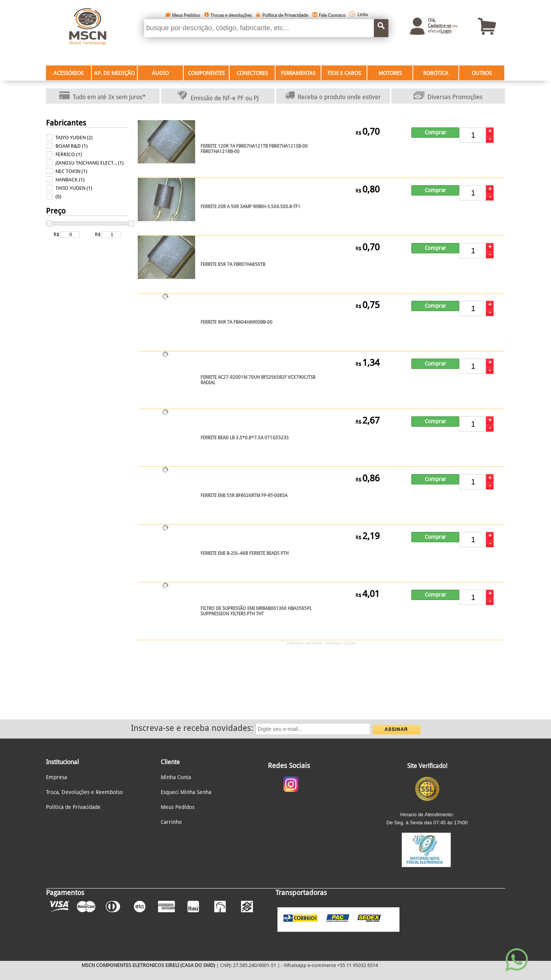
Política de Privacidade (285, 15)
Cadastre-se (439, 26)
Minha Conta (176, 777)
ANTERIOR (314, 643)
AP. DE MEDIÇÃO (114, 73)
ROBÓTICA (436, 73)
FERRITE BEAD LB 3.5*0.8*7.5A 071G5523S (245, 438)
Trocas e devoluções (231, 15)
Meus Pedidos (186, 15)
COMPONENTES (206, 73)
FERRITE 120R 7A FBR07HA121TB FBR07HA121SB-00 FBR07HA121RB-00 (254, 149)
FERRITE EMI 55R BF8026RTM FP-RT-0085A (244, 496)
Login (446, 31)
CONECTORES (252, 73)
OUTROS (482, 73)
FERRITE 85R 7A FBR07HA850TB (233, 264)
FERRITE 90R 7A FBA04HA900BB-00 (236, 322)
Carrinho (171, 822)
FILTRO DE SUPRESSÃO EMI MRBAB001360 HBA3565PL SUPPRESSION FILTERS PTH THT (256, 611)
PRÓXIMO (333, 643)
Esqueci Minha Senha (186, 792)
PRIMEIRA (295, 643)
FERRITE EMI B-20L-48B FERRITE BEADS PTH (245, 553)
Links (363, 15)
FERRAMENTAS (298, 73)
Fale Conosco (332, 15)
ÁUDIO (160, 73)
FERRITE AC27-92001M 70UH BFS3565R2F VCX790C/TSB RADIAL (258, 380)
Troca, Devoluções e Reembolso (84, 792)
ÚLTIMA (350, 643)
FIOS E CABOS (344, 73)
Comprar (435, 132)
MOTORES (390, 73)
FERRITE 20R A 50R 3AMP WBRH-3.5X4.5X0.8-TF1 (250, 207)
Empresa (56, 777)
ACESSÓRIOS (68, 73)
